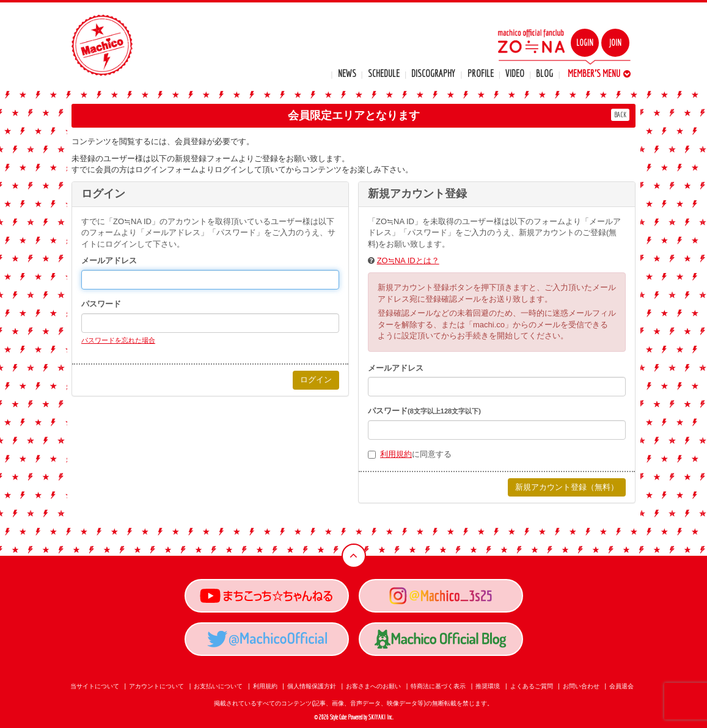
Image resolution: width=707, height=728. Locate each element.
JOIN (615, 43)
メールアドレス (109, 260)
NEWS (347, 73)
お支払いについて (218, 686)
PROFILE (481, 73)
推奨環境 (488, 686)
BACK (620, 115)
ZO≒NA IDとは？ (408, 260)
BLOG (544, 73)
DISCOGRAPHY (433, 73)
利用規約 (396, 454)
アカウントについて (156, 686)
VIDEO (515, 73)
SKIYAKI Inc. (381, 717)
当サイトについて (95, 686)
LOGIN (585, 43)
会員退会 (621, 686)
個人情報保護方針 (312, 686)
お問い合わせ (581, 686)
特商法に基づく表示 (438, 686)
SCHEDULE (384, 73)
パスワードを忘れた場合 (118, 340)
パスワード (101, 304)
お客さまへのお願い (373, 686)
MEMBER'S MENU (599, 73)
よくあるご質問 (532, 686)
